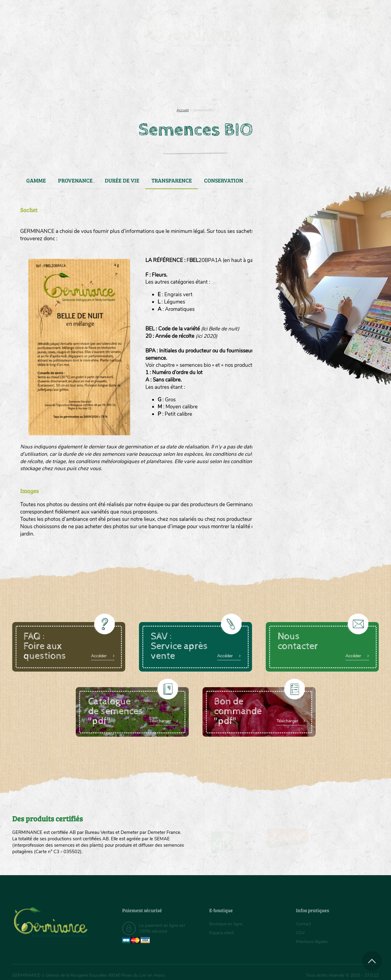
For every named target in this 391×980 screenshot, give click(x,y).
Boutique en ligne (325, 79)
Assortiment (241, 79)
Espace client (222, 933)
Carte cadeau (176, 79)
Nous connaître (118, 79)
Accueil (183, 110)
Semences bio (62, 79)
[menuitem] (350, 12)
